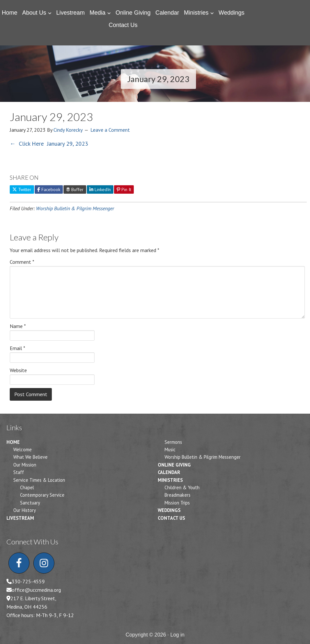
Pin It (124, 189)
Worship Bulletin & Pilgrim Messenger (75, 208)
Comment (22, 262)
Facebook (49, 189)
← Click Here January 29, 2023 (49, 144)
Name (18, 326)
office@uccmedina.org (36, 590)
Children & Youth (182, 487)
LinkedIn (100, 189)
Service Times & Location (39, 480)
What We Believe (30, 457)
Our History (25, 510)
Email (17, 348)
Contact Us (171, 518)
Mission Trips (177, 503)
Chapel (27, 487)
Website (18, 370)
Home (13, 442)
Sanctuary (30, 503)
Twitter (22, 189)
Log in (178, 635)
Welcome (23, 450)
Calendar (169, 472)
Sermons (173, 442)
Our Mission (25, 465)
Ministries (170, 480)
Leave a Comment (110, 130)
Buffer (75, 189)
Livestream (20, 518)
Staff (19, 472)
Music (170, 450)
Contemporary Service (42, 495)
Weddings (169, 510)
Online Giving (174, 465)
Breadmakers (178, 495)
